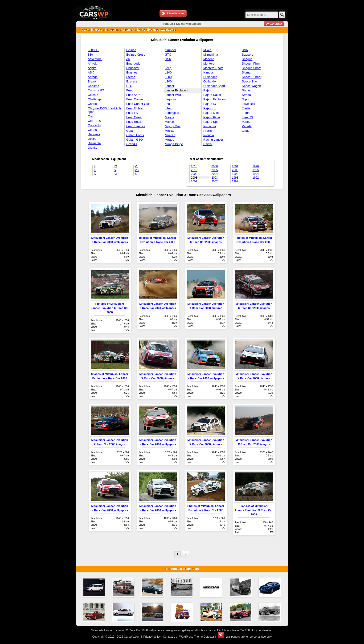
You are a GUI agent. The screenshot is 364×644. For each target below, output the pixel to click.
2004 (215, 174)
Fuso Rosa (134, 122)
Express (132, 81)
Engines (132, 72)
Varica (246, 122)
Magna (170, 117)
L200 (168, 77)
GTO (168, 55)
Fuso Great (134, 117)
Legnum (170, 99)
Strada (246, 95)
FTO (129, 86)
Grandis (132, 144)
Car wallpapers (92, 30)
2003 (215, 178)
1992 (256, 178)
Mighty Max (173, 126)
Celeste (93, 95)
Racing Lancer (213, 140)
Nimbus (209, 72)
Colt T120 (94, 121)
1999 (235, 174)
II (95, 166)
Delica (92, 139)
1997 (235, 181)
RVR (245, 50)
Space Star (249, 81)
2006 (215, 166)
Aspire (92, 68)
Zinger (246, 131)
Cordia (92, 130)
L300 (168, 81)
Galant (131, 131)
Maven (170, 122)
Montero (209, 64)
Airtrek (92, 64)
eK (128, 59)
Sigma (246, 72)
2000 (235, 170)
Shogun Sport (251, 68)
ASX (91, 72)
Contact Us (170, 637)
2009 (194, 174)
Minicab (170, 135)
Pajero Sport (212, 122)
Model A (209, 59)
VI (116, 174)
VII (137, 166)
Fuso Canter (135, 99)
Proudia (209, 135)
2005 (215, 170)
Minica (169, 131)
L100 (168, 72)
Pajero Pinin (212, 117)
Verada (247, 126)
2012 (194, 170)
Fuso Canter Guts (138, 104)
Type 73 (247, 117)
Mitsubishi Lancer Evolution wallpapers (149, 30)
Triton (246, 113)
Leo (168, 104)
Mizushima (211, 55)
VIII (137, 170)
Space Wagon (252, 86)
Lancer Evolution (176, 90)
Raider (208, 144)
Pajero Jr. (210, 108)
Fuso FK (132, 113)
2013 (194, 166)
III (95, 170)
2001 (235, 166)
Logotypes (172, 113)
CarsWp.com (132, 637)
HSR (168, 59)
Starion (247, 90)
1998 (235, 178)
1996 (256, 166)
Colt (91, 116)
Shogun (247, 59)
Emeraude (133, 64)
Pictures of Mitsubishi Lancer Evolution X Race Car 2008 (110, 308)
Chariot (93, 104)
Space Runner (252, 77)
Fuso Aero (133, 95)
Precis (208, 131)
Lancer (170, 86)
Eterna (131, 77)
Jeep (168, 68)
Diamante (94, 143)
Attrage (93, 77)
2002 (215, 181)
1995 (256, 170)
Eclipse (131, 50)
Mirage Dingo (174, 144)
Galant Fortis (135, 135)
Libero (169, 108)
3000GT (93, 50)
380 (90, 55)
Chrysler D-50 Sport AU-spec (104, 110)
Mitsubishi (112, 30)
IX (116, 166)
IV (95, 174)
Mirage (170, 140)
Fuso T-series (136, 126)
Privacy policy (152, 637)
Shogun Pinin (251, 64)
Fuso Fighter (135, 108)
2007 (194, 181)
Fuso (130, 90)
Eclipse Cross (136, 55)
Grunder (171, 50)
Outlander (210, 77)
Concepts (94, 125)
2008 (194, 178)
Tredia (246, 108)
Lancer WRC (174, 95)
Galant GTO (135, 140)
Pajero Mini (211, 113)
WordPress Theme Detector (197, 637)
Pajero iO (210, 104)
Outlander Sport (214, 86)
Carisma (94, 86)
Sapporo (248, 55)
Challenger (95, 99)
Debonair (94, 134)
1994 (256, 174)
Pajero (208, 90)
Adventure (95, 59)
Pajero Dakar (212, 95)
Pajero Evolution (215, 99)
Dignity (93, 148)
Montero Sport (213, 68)
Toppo (246, 99)
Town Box (249, 104)
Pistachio (210, 126)
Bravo (92, 81)
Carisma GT (96, 90)
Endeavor (133, 68)
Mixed (207, 50)
